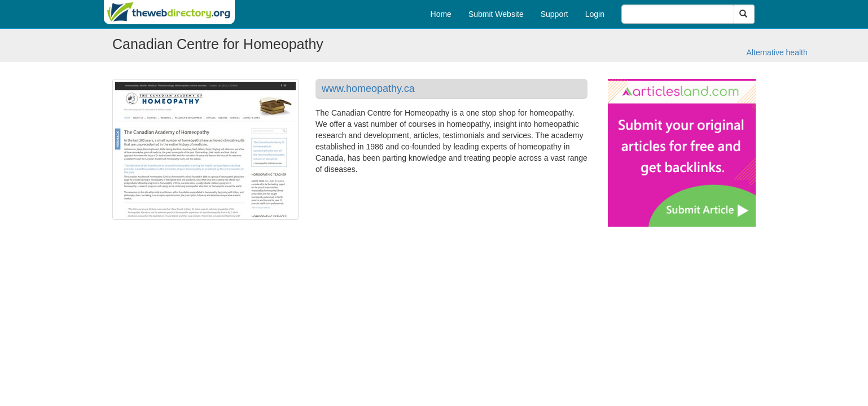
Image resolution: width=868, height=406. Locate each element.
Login (595, 14)
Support (554, 14)
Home (441, 14)
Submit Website (496, 14)
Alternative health (777, 52)
